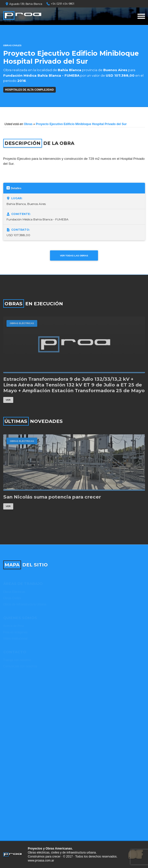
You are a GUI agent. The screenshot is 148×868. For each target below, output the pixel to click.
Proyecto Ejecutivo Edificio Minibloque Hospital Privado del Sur (81, 124)
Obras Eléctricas (22, 323)
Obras (28, 124)
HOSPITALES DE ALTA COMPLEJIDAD (30, 90)
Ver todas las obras (74, 256)
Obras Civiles (12, 45)
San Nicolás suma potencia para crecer (52, 497)
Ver (8, 400)
